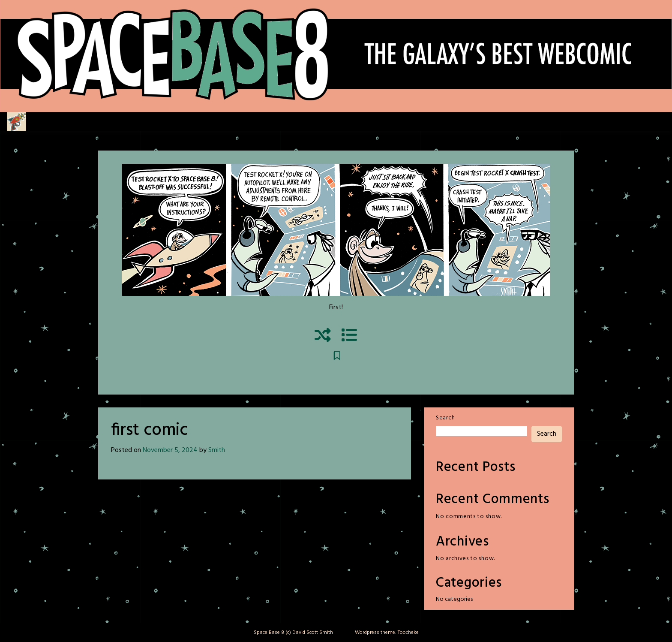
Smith (217, 450)
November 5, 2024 (170, 450)
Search (445, 418)
